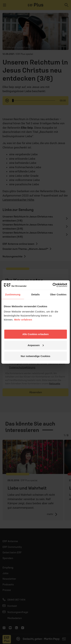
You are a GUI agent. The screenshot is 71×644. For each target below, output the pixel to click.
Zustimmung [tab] (13, 294)
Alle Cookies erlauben (35, 334)
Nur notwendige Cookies (36, 356)
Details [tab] (36, 294)
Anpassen (36, 345)
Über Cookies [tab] (58, 294)
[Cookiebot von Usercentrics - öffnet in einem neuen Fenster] (52, 285)
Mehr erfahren (23, 320)
